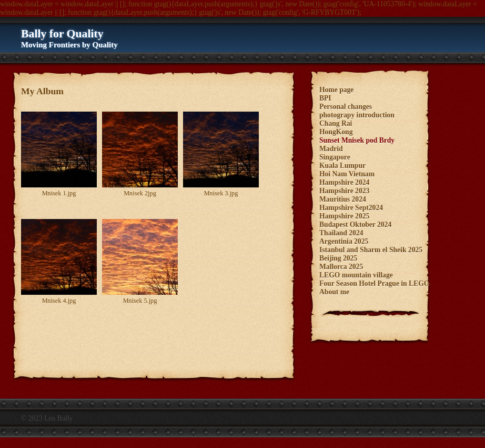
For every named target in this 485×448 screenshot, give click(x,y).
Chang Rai (336, 123)
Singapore (335, 157)
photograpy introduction (357, 115)
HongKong (336, 132)
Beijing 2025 (338, 258)
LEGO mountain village (356, 275)
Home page (336, 90)
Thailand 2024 (341, 233)
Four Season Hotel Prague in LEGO (374, 283)
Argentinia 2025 (344, 241)
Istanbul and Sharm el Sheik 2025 (371, 250)
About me (334, 292)
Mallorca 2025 (341, 267)
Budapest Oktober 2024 (355, 225)
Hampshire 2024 (344, 182)
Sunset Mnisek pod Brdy (357, 140)
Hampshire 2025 (344, 216)
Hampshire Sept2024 (351, 208)
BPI (325, 98)
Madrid (331, 149)
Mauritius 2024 (343, 199)
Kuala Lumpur (342, 166)
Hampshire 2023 (344, 191)
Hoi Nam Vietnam (347, 174)
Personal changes (346, 107)
